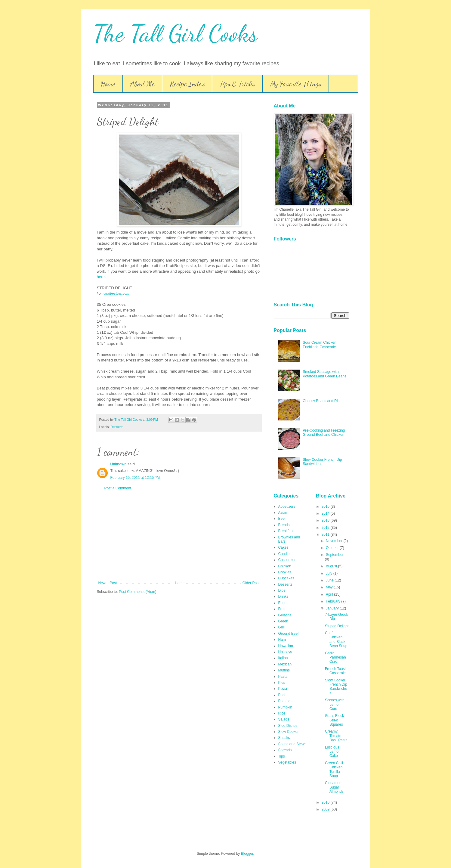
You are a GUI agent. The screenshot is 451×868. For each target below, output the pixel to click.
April (330, 594)
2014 (326, 513)
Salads (284, 719)
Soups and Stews (292, 744)
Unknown (119, 464)
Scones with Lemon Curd (335, 704)
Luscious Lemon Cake (333, 752)
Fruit (282, 609)
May (330, 587)
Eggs (282, 603)
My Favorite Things (296, 84)
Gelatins (285, 615)
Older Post (251, 583)
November (335, 541)
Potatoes (285, 701)
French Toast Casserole (335, 671)
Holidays (285, 652)
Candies (285, 554)
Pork (282, 695)
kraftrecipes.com (117, 293)
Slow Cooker (289, 732)
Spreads (285, 750)
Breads (284, 525)
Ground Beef (289, 634)
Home (108, 84)
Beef (282, 519)
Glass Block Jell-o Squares (334, 720)
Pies (282, 683)
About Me (142, 84)
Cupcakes (286, 578)
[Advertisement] (179, 536)
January (333, 608)
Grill (281, 627)
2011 (326, 535)
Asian (283, 513)
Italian (283, 658)
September (335, 555)
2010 (326, 802)
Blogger (247, 854)
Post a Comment (118, 488)
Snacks (284, 738)
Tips (282, 756)
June (330, 580)
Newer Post (108, 583)
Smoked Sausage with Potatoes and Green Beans (324, 374)
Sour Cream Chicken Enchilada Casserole (319, 345)
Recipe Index (187, 84)
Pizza (283, 689)
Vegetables (287, 762)
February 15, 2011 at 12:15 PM (135, 478)
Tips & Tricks (237, 84)
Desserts (117, 427)
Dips (282, 591)
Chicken (285, 566)
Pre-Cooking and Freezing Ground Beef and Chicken (324, 432)
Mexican (285, 664)
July (330, 573)
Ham (282, 640)
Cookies (285, 572)
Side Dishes (288, 726)
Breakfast (286, 531)
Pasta (283, 677)
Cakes (283, 547)
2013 (326, 520)
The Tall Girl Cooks (175, 33)
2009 (326, 809)
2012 (326, 528)
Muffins (284, 670)
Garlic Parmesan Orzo (335, 657)
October (333, 548)
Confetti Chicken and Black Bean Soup (336, 639)
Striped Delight (337, 626)
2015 (326, 507)
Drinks (283, 597)
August (332, 566)
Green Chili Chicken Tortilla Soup (334, 769)
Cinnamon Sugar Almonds (334, 787)
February (334, 601)
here (101, 277)
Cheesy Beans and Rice (322, 401)
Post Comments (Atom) (138, 592)
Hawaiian (286, 646)
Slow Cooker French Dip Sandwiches (336, 687)
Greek (283, 621)
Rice (282, 713)
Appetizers (287, 507)
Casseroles (287, 560)
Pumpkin (285, 707)
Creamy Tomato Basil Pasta (336, 736)
